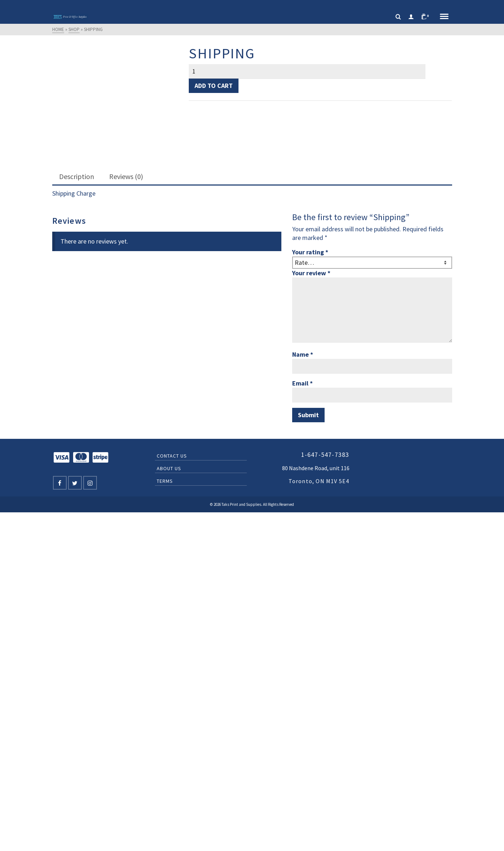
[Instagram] (90, 483)
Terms (165, 481)
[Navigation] (444, 17)
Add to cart (214, 86)
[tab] (77, 177)
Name (303, 354)
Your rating (310, 252)
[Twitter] (75, 483)
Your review (311, 273)
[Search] (398, 17)
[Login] (411, 17)
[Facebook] (60, 483)
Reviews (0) (126, 176)
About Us (169, 468)
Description (77, 176)
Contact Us (172, 456)
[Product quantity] (307, 71)
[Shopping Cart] (427, 17)
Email (302, 383)
